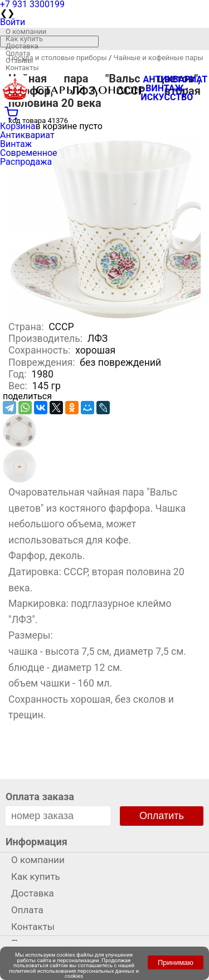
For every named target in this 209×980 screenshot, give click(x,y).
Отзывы (19, 60)
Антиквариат (27, 135)
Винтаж (16, 144)
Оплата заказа (40, 797)
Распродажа (26, 162)
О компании (26, 31)
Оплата (18, 53)
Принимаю (176, 962)
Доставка (22, 46)
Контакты (22, 68)
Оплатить (162, 816)
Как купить (24, 39)
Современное (29, 153)
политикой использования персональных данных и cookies (74, 974)
